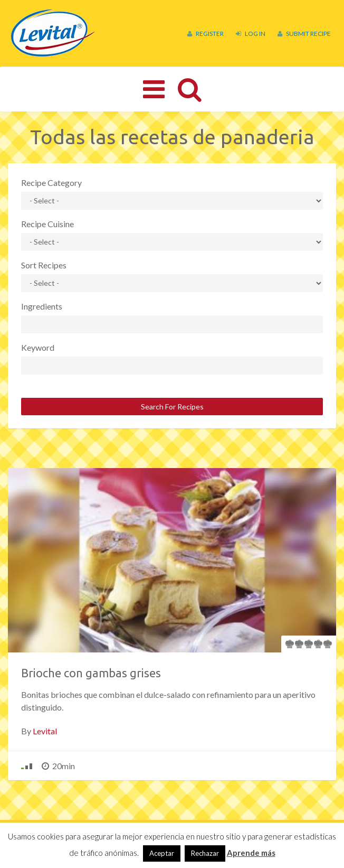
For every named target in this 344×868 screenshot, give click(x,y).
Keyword (38, 347)
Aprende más (251, 853)
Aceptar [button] (162, 853)
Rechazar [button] (205, 853)
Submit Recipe (304, 34)
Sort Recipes (44, 265)
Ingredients (42, 306)
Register (206, 34)
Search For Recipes (172, 407)
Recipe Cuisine (47, 224)
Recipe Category (51, 183)
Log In (251, 34)
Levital (45, 731)
